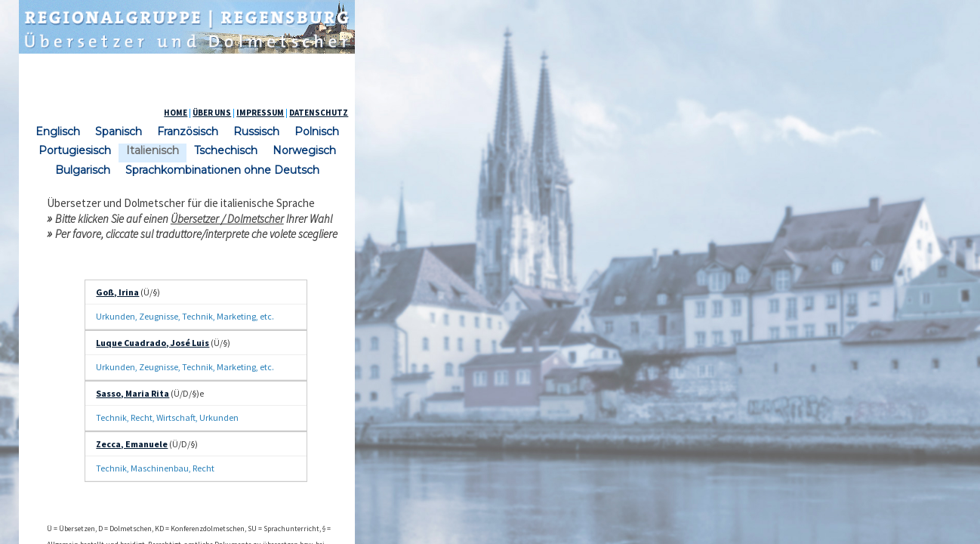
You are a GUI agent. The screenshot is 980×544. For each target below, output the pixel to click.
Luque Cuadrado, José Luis (287, 321)
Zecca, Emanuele (266, 371)
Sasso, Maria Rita (267, 346)
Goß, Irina (252, 297)
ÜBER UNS (671, 113)
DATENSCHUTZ (778, 113)
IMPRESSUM (719, 113)
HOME (635, 113)
